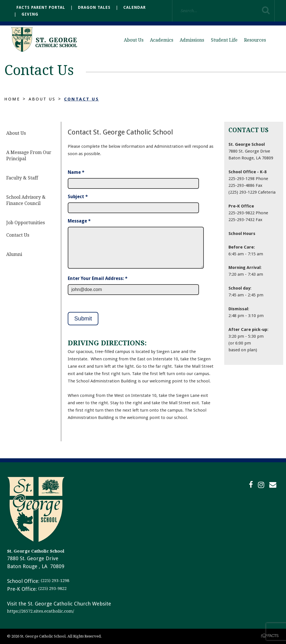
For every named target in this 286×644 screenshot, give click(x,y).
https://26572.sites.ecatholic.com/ (41, 611)
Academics (162, 40)
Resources (255, 40)
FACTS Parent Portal (41, 7)
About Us (134, 40)
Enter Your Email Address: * (98, 278)
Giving (30, 14)
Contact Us (85, 99)
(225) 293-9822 (52, 589)
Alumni (14, 254)
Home (12, 99)
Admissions (192, 40)
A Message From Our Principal (29, 156)
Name (76, 172)
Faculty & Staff (22, 178)
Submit (83, 318)
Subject (78, 197)
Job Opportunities (26, 223)
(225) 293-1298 (55, 581)
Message (79, 221)
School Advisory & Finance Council (26, 200)
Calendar (134, 7)
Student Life (224, 40)
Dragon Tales (94, 7)
